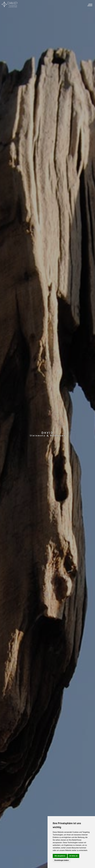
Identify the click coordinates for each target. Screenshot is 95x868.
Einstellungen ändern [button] (62, 860)
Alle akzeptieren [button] (60, 856)
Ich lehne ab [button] (73, 856)
